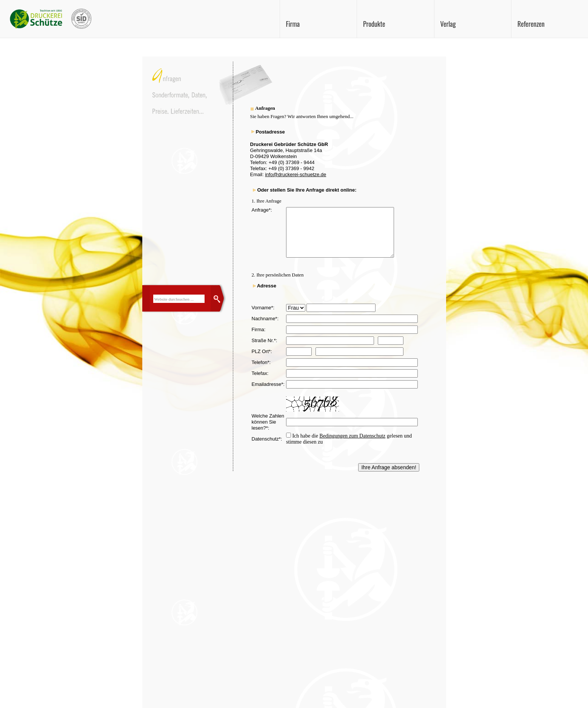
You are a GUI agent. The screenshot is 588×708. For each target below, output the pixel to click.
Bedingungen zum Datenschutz (352, 436)
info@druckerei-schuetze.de (296, 174)
